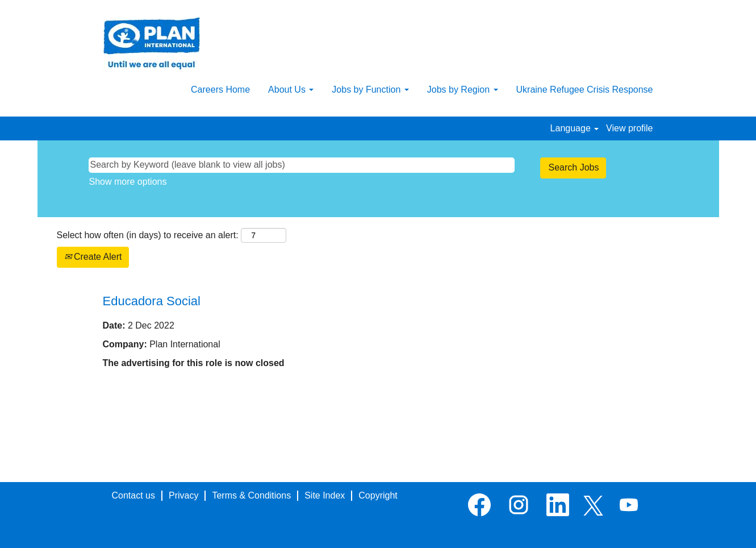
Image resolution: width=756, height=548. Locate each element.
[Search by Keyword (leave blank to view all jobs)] (302, 165)
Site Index (325, 495)
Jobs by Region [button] (463, 90)
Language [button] (575, 128)
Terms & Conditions (251, 495)
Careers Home (220, 90)
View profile (629, 128)
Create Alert (93, 257)
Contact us (133, 495)
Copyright (378, 495)
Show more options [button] (128, 182)
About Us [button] (291, 90)
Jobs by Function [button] (370, 90)
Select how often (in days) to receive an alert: (148, 235)
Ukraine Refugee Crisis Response (585, 90)
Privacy (183, 495)
